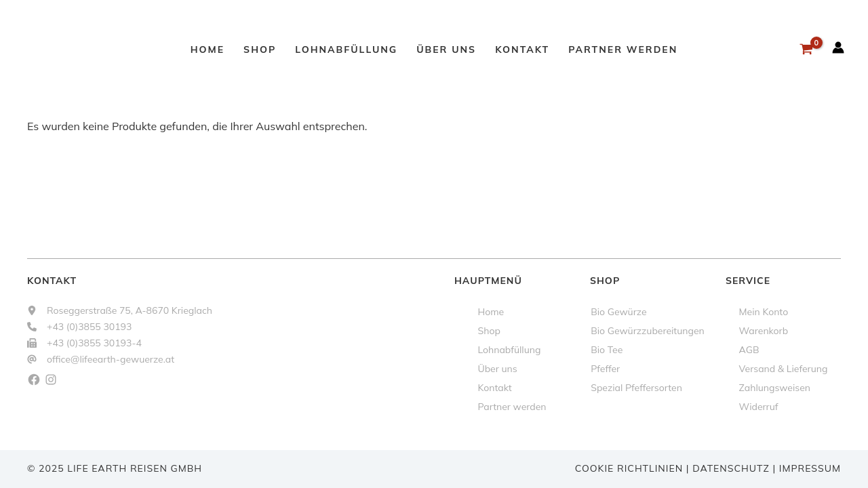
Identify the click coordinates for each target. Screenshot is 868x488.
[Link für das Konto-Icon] (838, 47)
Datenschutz (731, 468)
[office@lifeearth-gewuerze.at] (101, 359)
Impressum (810, 468)
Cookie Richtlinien (629, 468)
